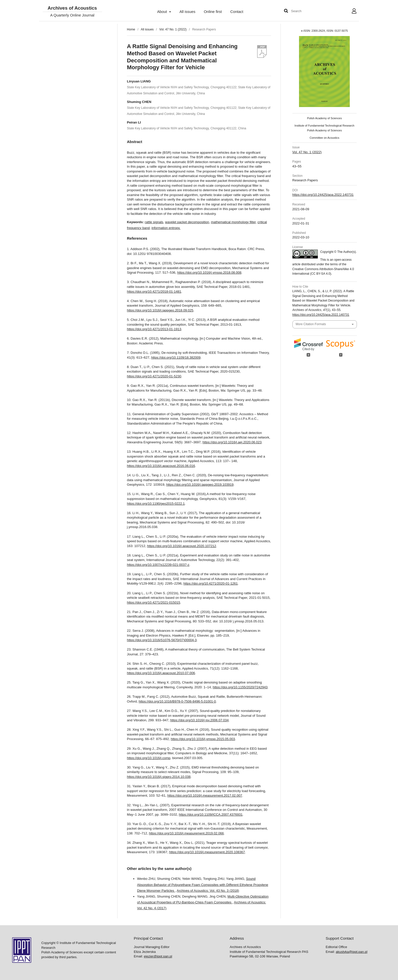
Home (131, 29)
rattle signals (154, 222)
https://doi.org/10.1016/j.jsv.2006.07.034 (199, 720)
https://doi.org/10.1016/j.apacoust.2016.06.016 (161, 466)
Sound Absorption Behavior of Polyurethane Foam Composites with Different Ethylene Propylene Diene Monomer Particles (203, 885)
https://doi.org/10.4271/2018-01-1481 (154, 292)
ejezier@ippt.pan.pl (158, 956)
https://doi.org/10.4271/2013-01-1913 (154, 329)
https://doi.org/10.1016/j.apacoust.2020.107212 (182, 546)
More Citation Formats (311, 324)
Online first (213, 12)
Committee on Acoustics (325, 138)
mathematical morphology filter (233, 222)
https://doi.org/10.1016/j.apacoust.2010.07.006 (161, 673)
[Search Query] (306, 11)
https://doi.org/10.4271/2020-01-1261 (211, 583)
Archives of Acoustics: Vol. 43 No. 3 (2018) (208, 891)
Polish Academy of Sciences (325, 118)
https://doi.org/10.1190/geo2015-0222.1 (156, 504)
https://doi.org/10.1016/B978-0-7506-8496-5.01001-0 (177, 701)
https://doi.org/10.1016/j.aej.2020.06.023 (232, 442)
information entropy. (166, 228)
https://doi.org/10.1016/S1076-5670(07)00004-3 (162, 640)
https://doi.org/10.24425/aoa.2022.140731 (323, 195)
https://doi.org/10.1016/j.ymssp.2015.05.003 (203, 739)
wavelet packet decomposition (187, 222)
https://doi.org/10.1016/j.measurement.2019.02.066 (186, 833)
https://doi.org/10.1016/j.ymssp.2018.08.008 (209, 273)
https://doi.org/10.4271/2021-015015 (154, 602)
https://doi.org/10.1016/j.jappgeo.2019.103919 (200, 485)
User (350, 12)
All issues (187, 12)
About (163, 12)
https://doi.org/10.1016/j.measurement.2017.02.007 (205, 795)
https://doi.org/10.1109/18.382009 (176, 357)
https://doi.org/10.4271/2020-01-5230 (154, 376)
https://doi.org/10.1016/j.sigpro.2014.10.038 (159, 777)
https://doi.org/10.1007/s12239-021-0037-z (158, 565)
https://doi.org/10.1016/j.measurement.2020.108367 (207, 852)
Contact (237, 12)
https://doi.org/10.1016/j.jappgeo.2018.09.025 (160, 310)
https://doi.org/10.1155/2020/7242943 (240, 687)
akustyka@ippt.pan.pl (352, 952)
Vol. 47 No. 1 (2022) (173, 29)
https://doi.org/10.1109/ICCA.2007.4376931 (211, 815)
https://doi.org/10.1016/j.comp (149, 758)
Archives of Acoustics (72, 8)
